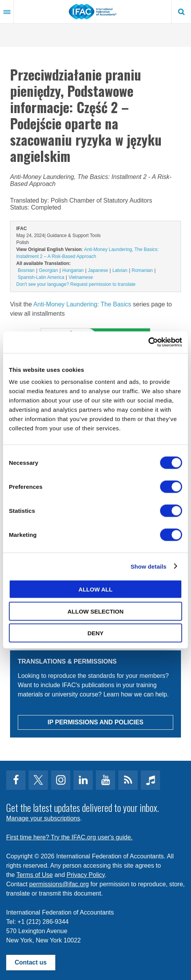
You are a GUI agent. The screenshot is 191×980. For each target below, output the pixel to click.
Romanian (142, 270)
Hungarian (73, 270)
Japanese (98, 270)
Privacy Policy (85, 875)
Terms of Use (34, 875)
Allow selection (96, 611)
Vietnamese (81, 277)
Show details (149, 566)
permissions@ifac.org (59, 884)
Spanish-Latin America (41, 277)
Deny (95, 633)
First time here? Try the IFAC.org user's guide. (69, 837)
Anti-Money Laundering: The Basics (82, 304)
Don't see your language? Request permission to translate (76, 284)
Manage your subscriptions (43, 818)
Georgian (49, 270)
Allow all (95, 589)
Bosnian (26, 270)
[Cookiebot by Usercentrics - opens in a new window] (148, 342)
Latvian (120, 270)
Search (181, 12)
